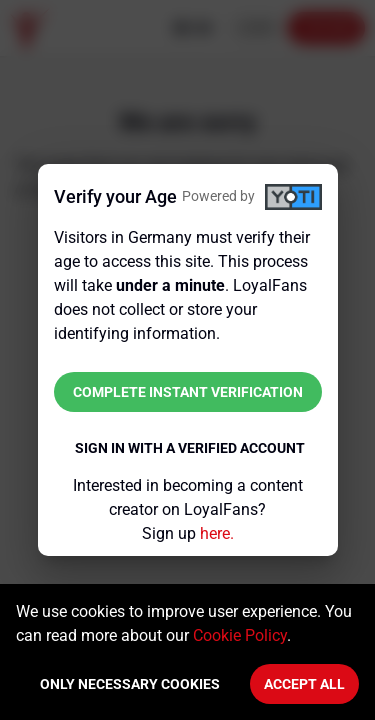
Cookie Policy (240, 635)
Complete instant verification (188, 392)
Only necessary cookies (130, 684)
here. (217, 533)
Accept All (304, 684)
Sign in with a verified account (190, 448)
